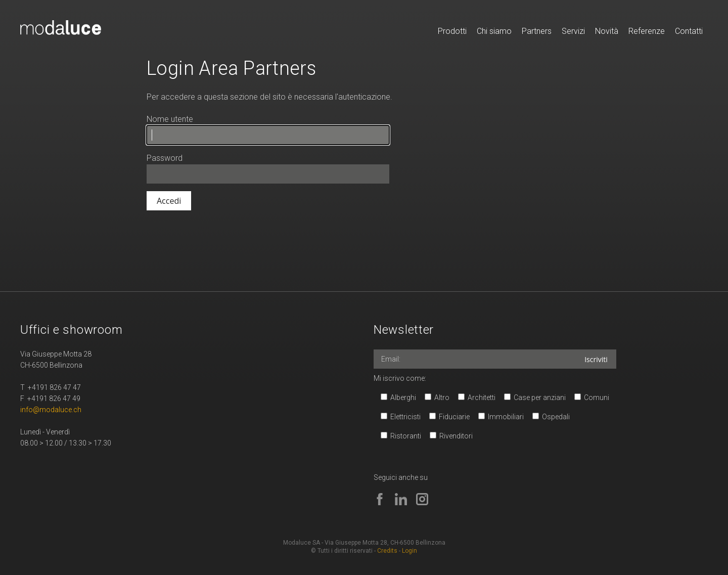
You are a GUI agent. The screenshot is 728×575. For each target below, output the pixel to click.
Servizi (573, 31)
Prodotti (452, 31)
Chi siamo (494, 31)
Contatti (689, 31)
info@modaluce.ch (51, 410)
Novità (607, 31)
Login (409, 551)
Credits (387, 551)
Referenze (647, 31)
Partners (537, 31)
